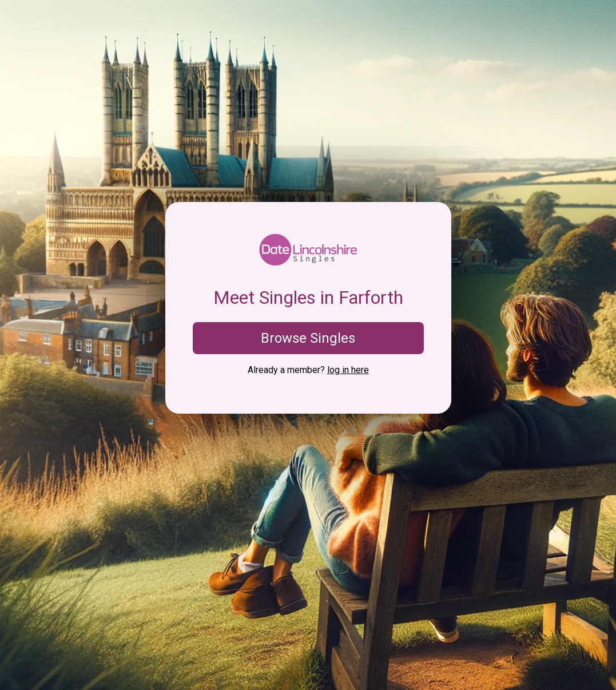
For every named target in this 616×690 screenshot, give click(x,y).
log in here (348, 370)
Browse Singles (308, 338)
